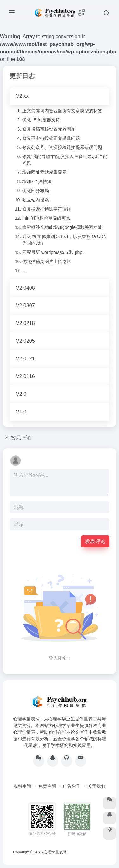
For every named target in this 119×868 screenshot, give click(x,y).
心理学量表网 (55, 852)
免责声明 (47, 786)
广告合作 (72, 786)
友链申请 (23, 786)
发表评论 (95, 541)
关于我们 (96, 786)
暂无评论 (21, 438)
